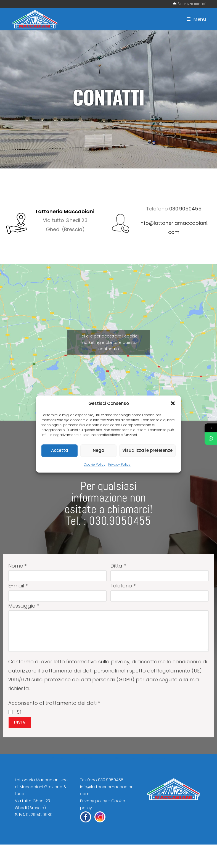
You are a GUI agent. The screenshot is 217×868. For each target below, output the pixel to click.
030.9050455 (185, 209)
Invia (20, 722)
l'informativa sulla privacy (98, 662)
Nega (99, 450)
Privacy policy (94, 801)
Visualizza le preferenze (147, 450)
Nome (17, 566)
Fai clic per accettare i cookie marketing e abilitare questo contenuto (108, 342)
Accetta (60, 450)
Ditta (118, 566)
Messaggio (24, 606)
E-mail (18, 586)
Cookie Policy (95, 464)
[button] (173, 403)
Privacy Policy (119, 464)
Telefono (123, 586)
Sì (15, 712)
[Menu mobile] (196, 19)
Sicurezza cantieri (192, 4)
